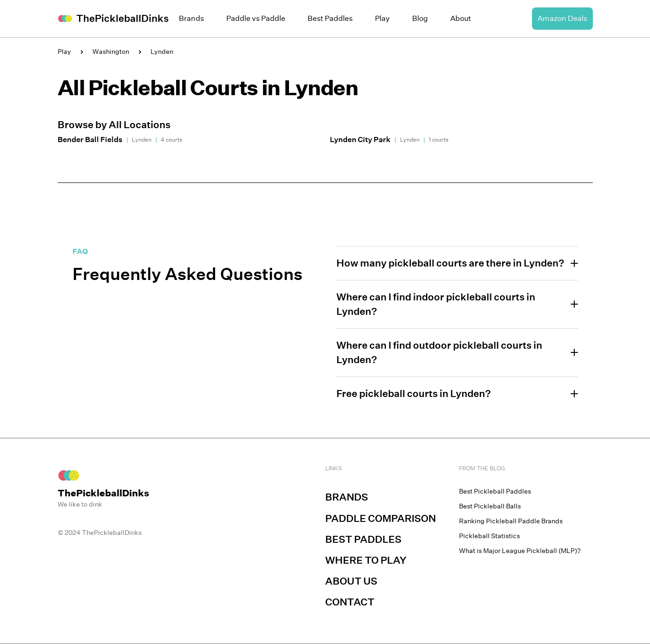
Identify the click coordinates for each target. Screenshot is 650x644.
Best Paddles (330, 18)
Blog (420, 18)
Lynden (162, 52)
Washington (111, 52)
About (461, 18)
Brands (191, 18)
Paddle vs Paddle (256, 18)
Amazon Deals (562, 18)
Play (382, 18)
